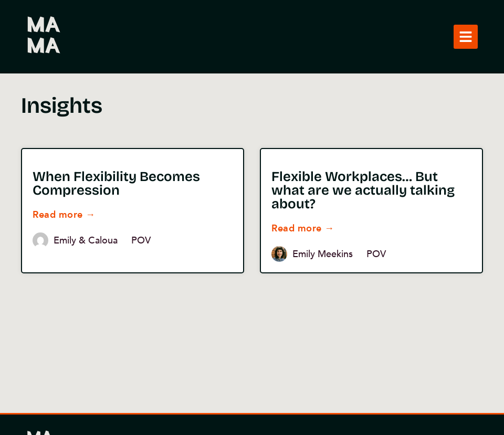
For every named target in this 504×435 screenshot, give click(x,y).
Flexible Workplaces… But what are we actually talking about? (363, 190)
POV (141, 241)
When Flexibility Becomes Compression (116, 183)
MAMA (43, 36)
